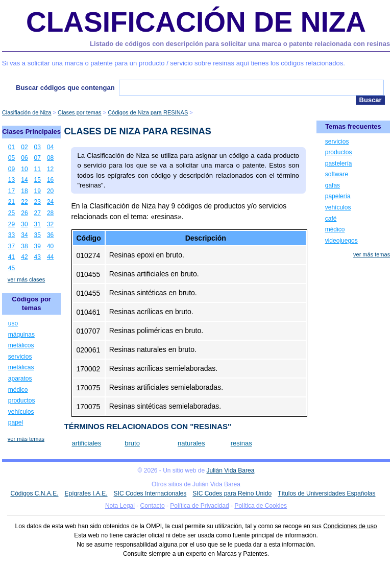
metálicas (21, 367)
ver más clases (26, 279)
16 (50, 180)
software (337, 174)
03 (38, 147)
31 (38, 224)
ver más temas (26, 439)
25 (11, 213)
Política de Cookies (261, 506)
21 (11, 202)
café (331, 219)
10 (24, 169)
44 (50, 257)
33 (11, 235)
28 (50, 213)
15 (38, 180)
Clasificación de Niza (196, 22)
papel (16, 422)
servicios (20, 357)
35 (38, 235)
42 (24, 257)
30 (24, 224)
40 (50, 246)
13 (11, 180)
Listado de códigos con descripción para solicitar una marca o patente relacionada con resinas (240, 44)
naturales (191, 443)
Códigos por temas (31, 303)
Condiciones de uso (350, 526)
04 (50, 147)
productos (22, 400)
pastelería (339, 163)
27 (38, 213)
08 (50, 158)
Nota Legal (120, 506)
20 (50, 191)
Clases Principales (31, 132)
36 (50, 235)
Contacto (153, 506)
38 (24, 246)
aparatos (20, 379)
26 (24, 213)
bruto (132, 443)
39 (38, 246)
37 (11, 246)
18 (24, 191)
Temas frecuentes (353, 126)
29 (11, 224)
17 (11, 191)
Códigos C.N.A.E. (34, 493)
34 (24, 235)
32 (50, 224)
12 (50, 169)
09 (11, 169)
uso (13, 323)
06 (24, 158)
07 (38, 158)
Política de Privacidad (199, 506)
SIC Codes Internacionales (150, 493)
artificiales (87, 443)
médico (18, 390)
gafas (333, 185)
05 (11, 158)
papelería (338, 196)
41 (11, 257)
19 (38, 191)
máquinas (21, 335)
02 (24, 147)
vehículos (21, 412)
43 (38, 257)
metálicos (21, 345)
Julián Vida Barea (231, 470)
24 (50, 202)
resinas (241, 443)
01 (11, 147)
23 (38, 202)
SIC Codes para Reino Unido (232, 493)
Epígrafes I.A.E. (86, 493)
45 (11, 268)
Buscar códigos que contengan (65, 88)
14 (24, 180)
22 (24, 202)
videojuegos (341, 241)
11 (38, 169)
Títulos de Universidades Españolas (326, 493)
